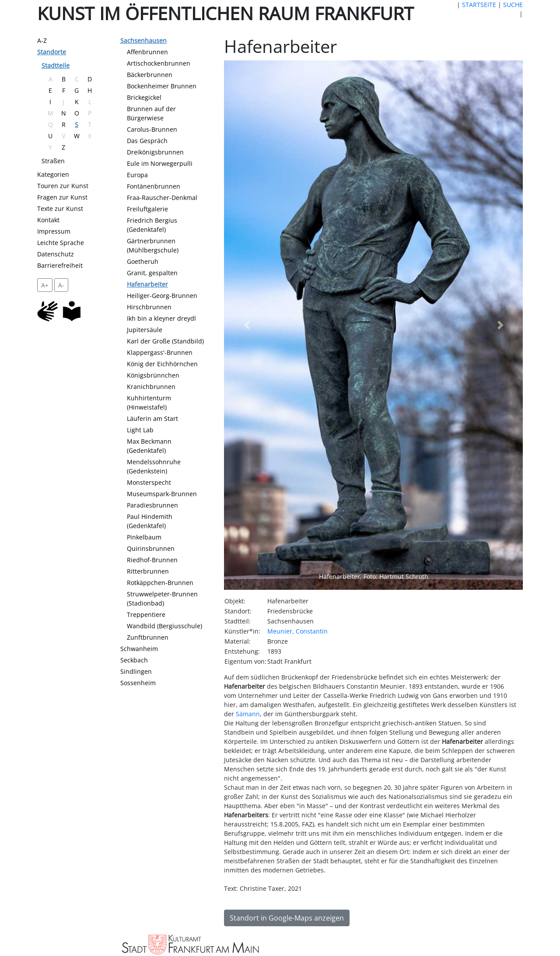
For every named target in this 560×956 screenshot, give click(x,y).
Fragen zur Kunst (62, 197)
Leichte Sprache (61, 243)
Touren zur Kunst (63, 186)
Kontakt (48, 220)
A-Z (42, 40)
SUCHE (513, 5)
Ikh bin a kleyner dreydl (161, 318)
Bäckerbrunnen (150, 75)
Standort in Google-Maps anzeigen (287, 918)
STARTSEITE (479, 5)
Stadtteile (56, 65)
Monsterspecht (149, 482)
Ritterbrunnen (148, 571)
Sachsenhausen (143, 40)
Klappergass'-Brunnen (160, 352)
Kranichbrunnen (151, 387)
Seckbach (134, 660)
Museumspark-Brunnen (162, 494)
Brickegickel (144, 97)
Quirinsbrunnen (151, 548)
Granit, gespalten (152, 273)
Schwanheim (139, 649)
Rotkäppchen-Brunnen (160, 583)
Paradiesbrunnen (152, 505)
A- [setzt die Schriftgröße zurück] (61, 285)
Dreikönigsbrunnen (155, 152)
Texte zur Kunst (60, 208)
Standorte (52, 52)
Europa (137, 175)
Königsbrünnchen (153, 375)
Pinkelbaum (144, 537)
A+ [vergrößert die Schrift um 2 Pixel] (45, 285)
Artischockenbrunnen (159, 63)
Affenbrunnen (147, 52)
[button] (246, 325)
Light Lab (140, 430)
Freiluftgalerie (147, 209)
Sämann (248, 714)
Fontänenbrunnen (154, 186)
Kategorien (53, 174)
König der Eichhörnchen (162, 364)
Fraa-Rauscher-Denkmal (162, 198)
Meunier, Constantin (297, 631)
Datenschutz (56, 254)
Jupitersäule (145, 330)
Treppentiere (146, 615)
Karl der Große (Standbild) (165, 341)
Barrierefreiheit (60, 265)
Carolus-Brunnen (152, 129)
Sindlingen (136, 671)
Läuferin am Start (152, 418)
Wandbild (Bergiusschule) (164, 626)
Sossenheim (138, 683)
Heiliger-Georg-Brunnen (162, 296)
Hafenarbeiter (147, 284)
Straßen (53, 161)
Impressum (54, 231)
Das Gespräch (147, 141)
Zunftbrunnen (148, 637)
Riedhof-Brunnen (152, 560)
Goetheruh (143, 261)
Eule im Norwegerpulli (160, 163)
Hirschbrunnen (149, 307)
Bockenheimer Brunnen (162, 86)
